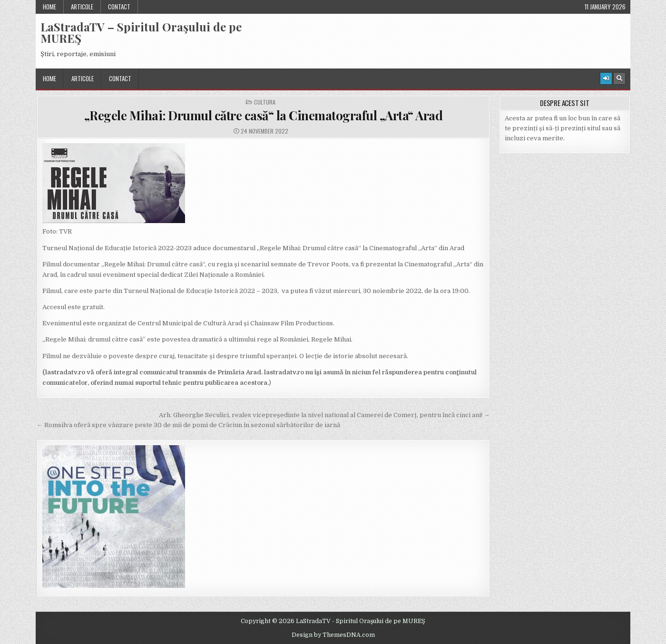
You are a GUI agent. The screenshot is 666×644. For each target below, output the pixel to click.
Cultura (265, 102)
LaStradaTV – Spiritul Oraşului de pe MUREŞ (141, 32)
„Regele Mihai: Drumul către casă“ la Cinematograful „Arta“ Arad (264, 115)
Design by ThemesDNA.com (333, 635)
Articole (82, 7)
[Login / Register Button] (606, 78)
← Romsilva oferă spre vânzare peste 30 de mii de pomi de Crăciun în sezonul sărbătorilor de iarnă (188, 425)
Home (49, 7)
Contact (119, 7)
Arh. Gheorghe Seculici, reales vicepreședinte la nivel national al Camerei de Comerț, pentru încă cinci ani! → (324, 415)
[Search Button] (619, 78)
